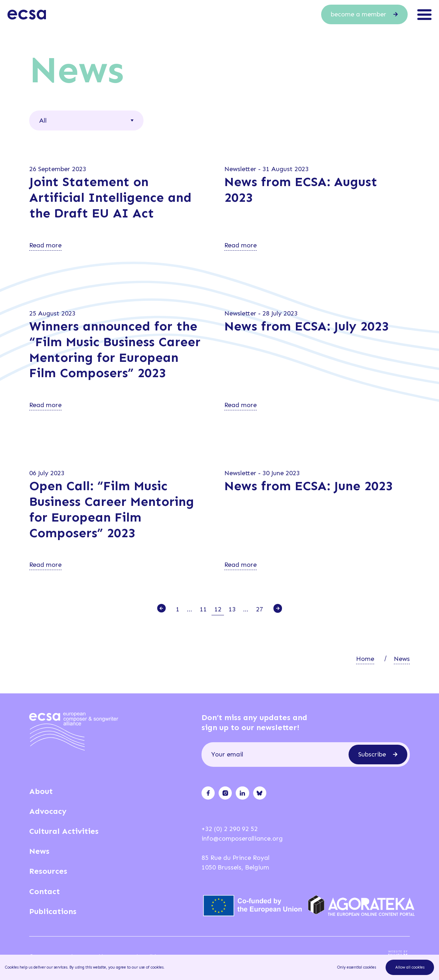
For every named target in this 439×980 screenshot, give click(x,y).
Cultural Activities (64, 831)
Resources (48, 871)
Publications (53, 911)
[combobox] (86, 120)
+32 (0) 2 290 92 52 (230, 829)
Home (365, 659)
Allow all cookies (410, 967)
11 (203, 609)
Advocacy (48, 811)
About (41, 791)
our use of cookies (148, 967)
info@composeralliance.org (242, 838)
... (190, 609)
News (402, 659)
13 (232, 609)
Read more (45, 245)
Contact (45, 891)
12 (218, 609)
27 (260, 609)
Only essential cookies (357, 967)
